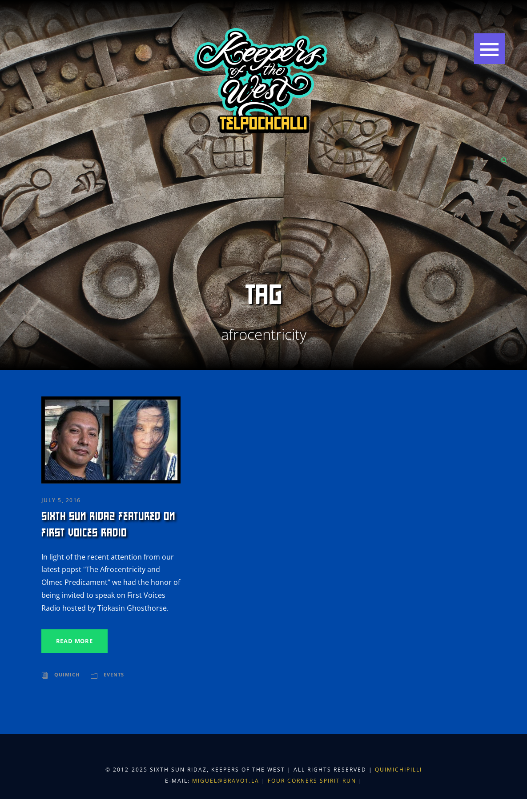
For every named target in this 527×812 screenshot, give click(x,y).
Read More (74, 641)
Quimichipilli (398, 770)
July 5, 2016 (61, 500)
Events (114, 674)
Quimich (67, 674)
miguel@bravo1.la (226, 781)
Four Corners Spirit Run (313, 781)
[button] (489, 49)
